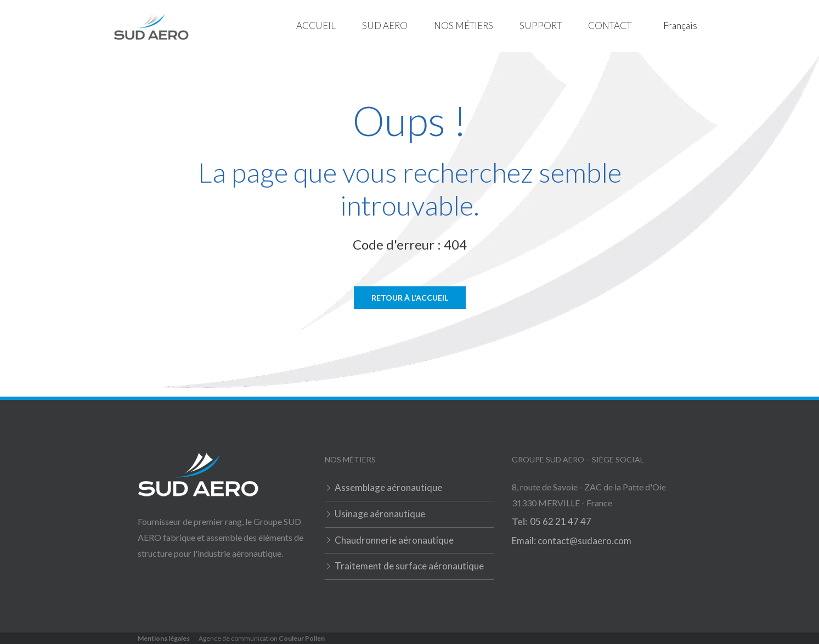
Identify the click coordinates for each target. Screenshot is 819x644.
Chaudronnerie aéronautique (394, 540)
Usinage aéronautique (380, 514)
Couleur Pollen (302, 638)
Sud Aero (385, 26)
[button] (385, 26)
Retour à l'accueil (410, 298)
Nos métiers (464, 26)
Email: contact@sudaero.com (572, 541)
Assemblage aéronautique (388, 487)
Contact (610, 26)
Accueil (316, 26)
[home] (151, 26)
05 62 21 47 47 (561, 521)
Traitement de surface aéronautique (409, 566)
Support (541, 26)
